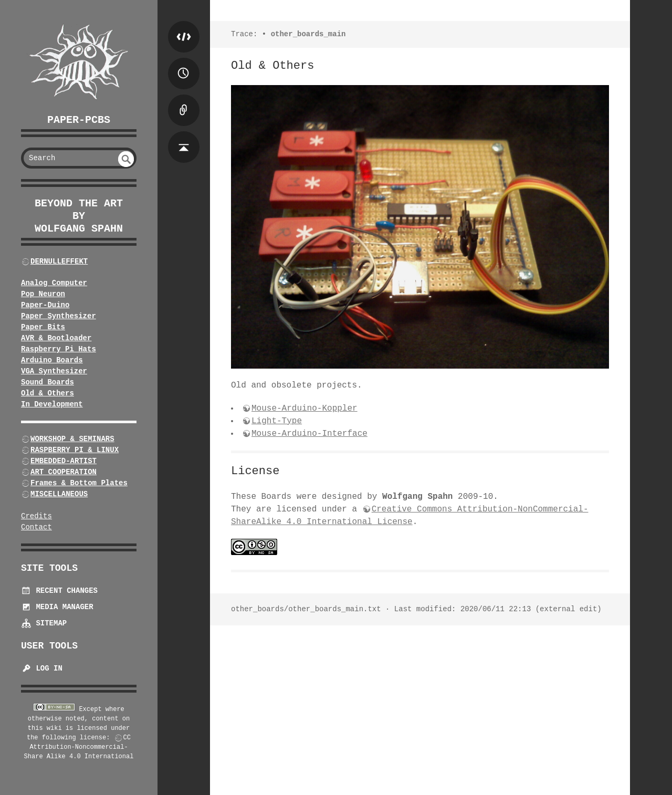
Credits (36, 516)
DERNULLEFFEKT (59, 261)
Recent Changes (59, 591)
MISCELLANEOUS (59, 494)
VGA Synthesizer (54, 371)
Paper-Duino (45, 305)
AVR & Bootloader (56, 338)
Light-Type (277, 421)
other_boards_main (308, 34)
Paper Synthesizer (59, 316)
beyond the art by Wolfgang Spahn (79, 216)
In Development (52, 404)
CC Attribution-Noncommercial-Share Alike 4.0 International (79, 747)
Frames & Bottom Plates (79, 483)
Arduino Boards (52, 360)
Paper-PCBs (79, 120)
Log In (42, 668)
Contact (36, 527)
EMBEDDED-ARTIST (64, 461)
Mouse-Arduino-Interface (309, 434)
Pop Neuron (43, 294)
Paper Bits (43, 327)
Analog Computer (54, 283)
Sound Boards (48, 382)
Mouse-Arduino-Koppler (304, 409)
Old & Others (48, 393)
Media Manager (57, 607)
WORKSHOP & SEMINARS (72, 439)
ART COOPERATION (64, 472)
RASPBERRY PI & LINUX (75, 450)
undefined (126, 159)
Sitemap (44, 623)
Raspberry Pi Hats (59, 349)
